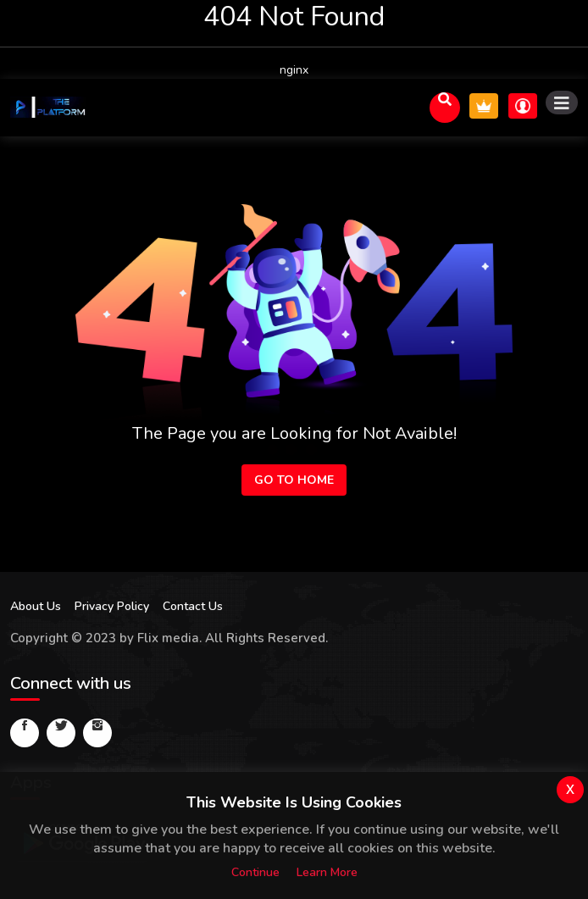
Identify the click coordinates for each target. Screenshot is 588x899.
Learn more (327, 872)
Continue (255, 872)
